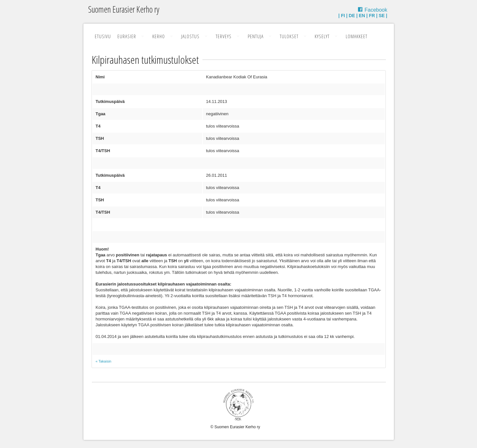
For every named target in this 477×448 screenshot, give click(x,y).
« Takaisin (104, 361)
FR (372, 16)
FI (343, 16)
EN (362, 16)
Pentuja (256, 36)
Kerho (159, 36)
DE (352, 16)
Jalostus (190, 36)
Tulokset (289, 36)
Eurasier (127, 36)
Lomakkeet (357, 36)
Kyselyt (322, 36)
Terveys (224, 36)
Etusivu (103, 36)
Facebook (376, 10)
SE (382, 16)
